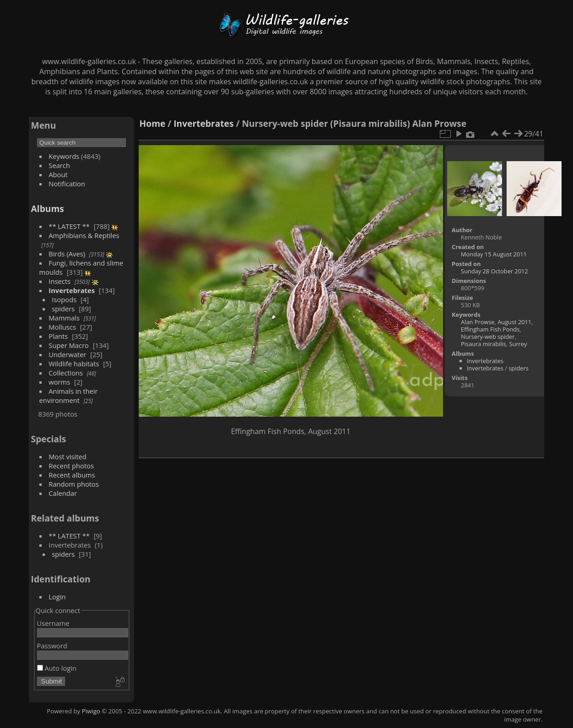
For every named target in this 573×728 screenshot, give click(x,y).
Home (153, 123)
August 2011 (514, 322)
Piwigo (91, 711)
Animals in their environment (69, 396)
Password (52, 646)
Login (57, 597)
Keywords (64, 156)
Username (53, 623)
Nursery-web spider (488, 337)
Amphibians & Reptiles (84, 235)
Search (59, 165)
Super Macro (69, 345)
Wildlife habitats (74, 364)
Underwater (67, 354)
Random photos (74, 484)
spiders (63, 309)
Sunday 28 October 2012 (495, 271)
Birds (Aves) (67, 254)
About (58, 174)
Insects (59, 281)
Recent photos (71, 466)
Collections (66, 373)
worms (59, 382)
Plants (58, 336)
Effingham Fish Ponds (490, 329)
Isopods (64, 299)
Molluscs (62, 327)
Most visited (68, 456)
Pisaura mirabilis (484, 344)
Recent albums (72, 475)
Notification (67, 184)
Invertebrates (72, 290)
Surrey (518, 344)
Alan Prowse (478, 322)
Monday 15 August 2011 (494, 254)
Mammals (64, 318)
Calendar (63, 493)
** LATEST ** (69, 226)
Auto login (57, 668)
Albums (48, 209)
